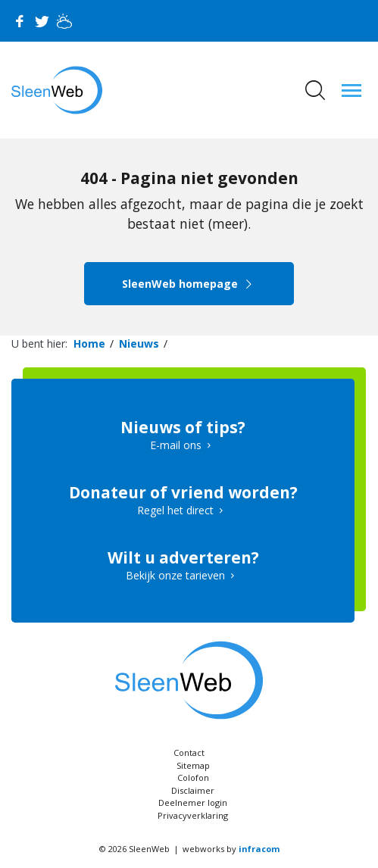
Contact (189, 752)
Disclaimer (193, 790)
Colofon (193, 777)
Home (89, 343)
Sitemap (193, 765)
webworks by (231, 849)
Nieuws (139, 343)
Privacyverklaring (193, 815)
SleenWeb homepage (189, 284)
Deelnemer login (193, 802)
